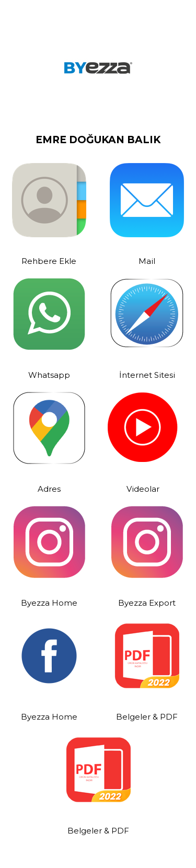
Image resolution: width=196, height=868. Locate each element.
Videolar (143, 489)
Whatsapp (49, 375)
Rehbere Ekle (49, 261)
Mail (147, 261)
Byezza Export (147, 603)
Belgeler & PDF (147, 717)
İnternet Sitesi (147, 375)
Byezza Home (49, 603)
